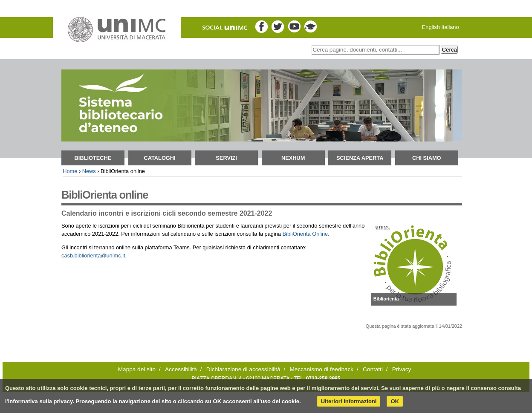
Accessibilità (181, 369)
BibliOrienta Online (305, 234)
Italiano (450, 27)
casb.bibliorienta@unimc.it (93, 256)
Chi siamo (427, 158)
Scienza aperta (360, 158)
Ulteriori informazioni (349, 401)
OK (395, 401)
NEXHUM (293, 158)
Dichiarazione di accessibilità (243, 369)
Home (70, 171)
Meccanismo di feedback (322, 369)
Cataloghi (159, 158)
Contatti (373, 369)
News (89, 171)
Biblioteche (93, 158)
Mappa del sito (137, 369)
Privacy (402, 369)
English (431, 27)
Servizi (226, 158)
